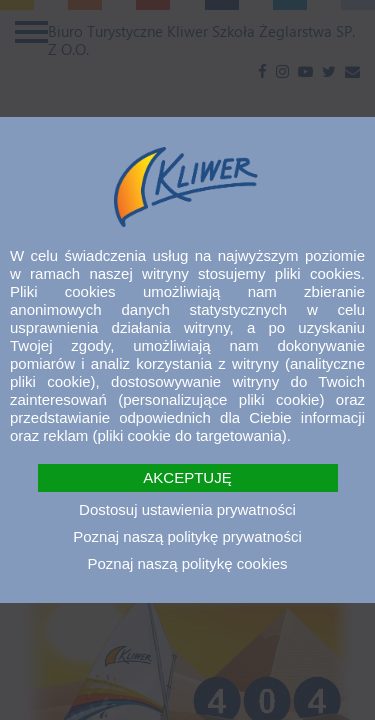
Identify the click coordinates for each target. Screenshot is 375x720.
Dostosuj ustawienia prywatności (187, 509)
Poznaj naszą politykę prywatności (187, 536)
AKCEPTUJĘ (187, 477)
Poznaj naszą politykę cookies (187, 563)
